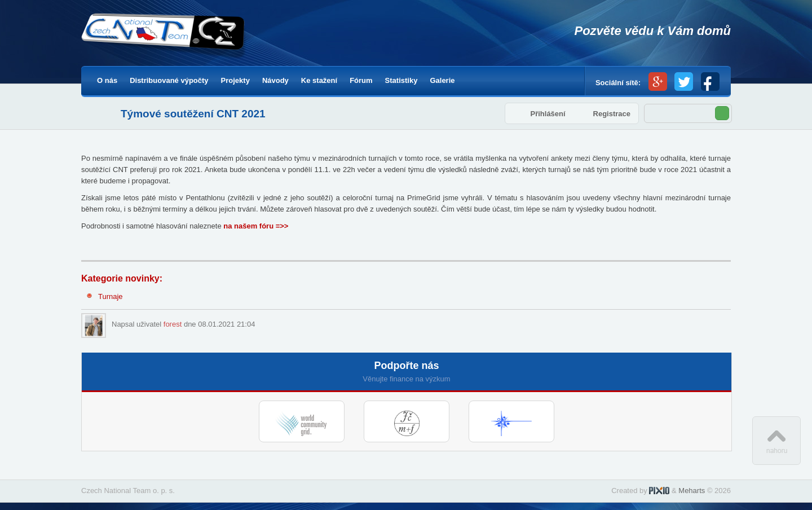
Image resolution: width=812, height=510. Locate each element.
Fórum (361, 80)
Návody (275, 80)
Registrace (612, 114)
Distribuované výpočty (169, 80)
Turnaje (111, 296)
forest (173, 324)
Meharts (692, 491)
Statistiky (401, 80)
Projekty (235, 80)
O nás (107, 80)
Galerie (442, 80)
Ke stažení (319, 80)
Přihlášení (548, 114)
